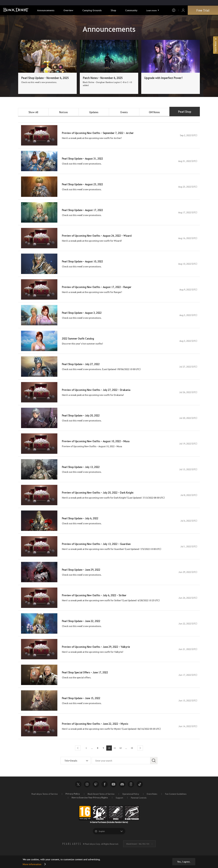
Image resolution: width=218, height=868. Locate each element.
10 (109, 757)
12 (120, 757)
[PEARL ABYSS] (72, 853)
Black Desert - (138, 853)
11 (115, 757)
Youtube (113, 793)
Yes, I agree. (184, 862)
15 (131, 757)
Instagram (87, 793)
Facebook (105, 793)
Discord (122, 793)
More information (32, 864)
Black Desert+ (131, 793)
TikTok (140, 793)
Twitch (96, 793)
